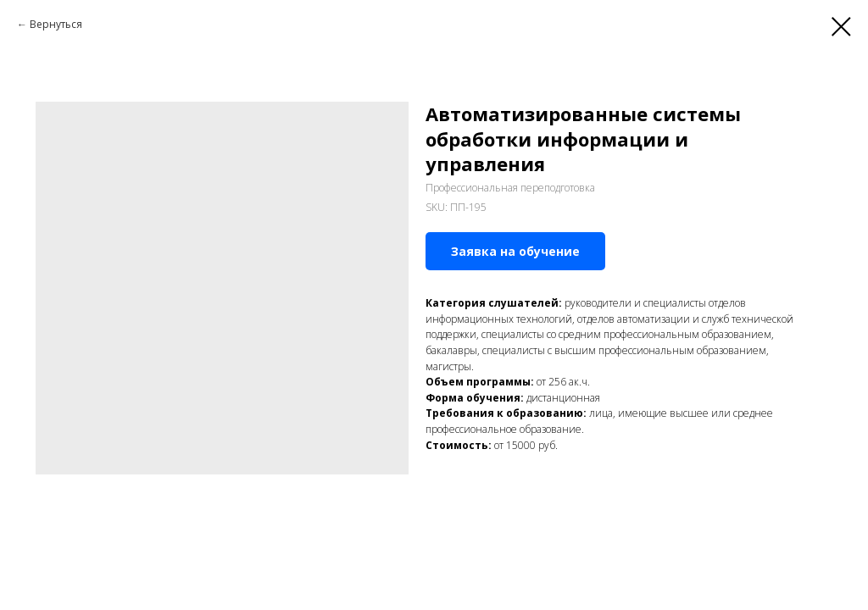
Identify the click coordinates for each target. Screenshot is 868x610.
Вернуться (56, 24)
